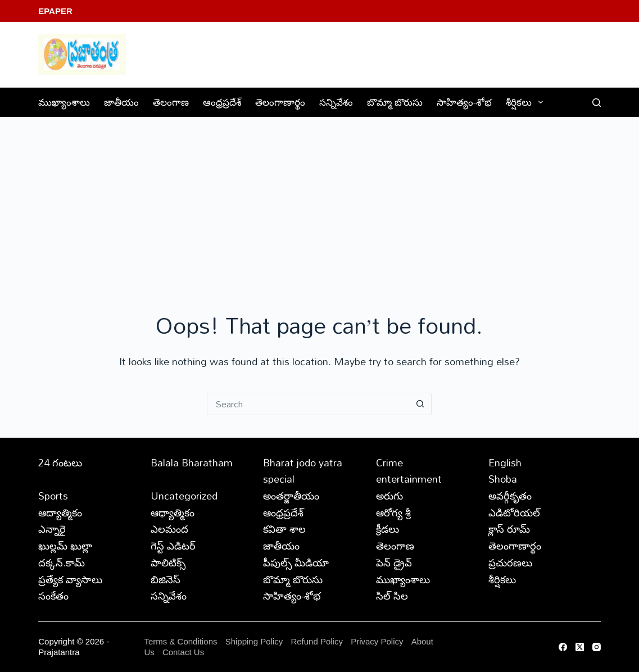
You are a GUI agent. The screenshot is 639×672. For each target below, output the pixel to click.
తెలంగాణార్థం (280, 102)
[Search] (597, 103)
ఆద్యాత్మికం (60, 512)
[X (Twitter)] (580, 647)
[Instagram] (597, 647)
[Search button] (420, 404)
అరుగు (389, 496)
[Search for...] (308, 404)
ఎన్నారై (52, 529)
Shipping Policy (254, 641)
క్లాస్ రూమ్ (509, 529)
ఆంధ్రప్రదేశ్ (222, 102)
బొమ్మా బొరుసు (395, 102)
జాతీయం (121, 102)
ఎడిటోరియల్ (514, 512)
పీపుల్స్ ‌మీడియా (296, 562)
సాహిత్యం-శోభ (464, 102)
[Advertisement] (319, 202)
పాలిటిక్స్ (168, 562)
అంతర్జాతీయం (291, 496)
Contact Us (183, 652)
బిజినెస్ (166, 579)
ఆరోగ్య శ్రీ (393, 512)
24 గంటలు (60, 462)
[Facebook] (563, 647)
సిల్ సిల (392, 596)
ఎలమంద (169, 529)
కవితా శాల (284, 529)
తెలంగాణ (171, 102)
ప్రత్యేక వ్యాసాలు (70, 579)
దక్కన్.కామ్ (62, 562)
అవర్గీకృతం (510, 496)
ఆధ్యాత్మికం (173, 512)
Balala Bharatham (192, 462)
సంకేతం (53, 596)
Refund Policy (317, 641)
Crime (389, 462)
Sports (53, 496)
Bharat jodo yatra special (303, 471)
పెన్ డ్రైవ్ (394, 562)
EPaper (55, 11)
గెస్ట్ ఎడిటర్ (173, 546)
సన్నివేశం (336, 102)
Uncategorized (184, 496)
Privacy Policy (378, 641)
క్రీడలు (388, 529)
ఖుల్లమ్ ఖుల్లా (65, 546)
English (505, 462)
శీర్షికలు (526, 102)
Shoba (503, 479)
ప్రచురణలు (510, 562)
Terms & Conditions (180, 641)
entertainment (409, 479)
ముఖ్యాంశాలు (64, 102)
